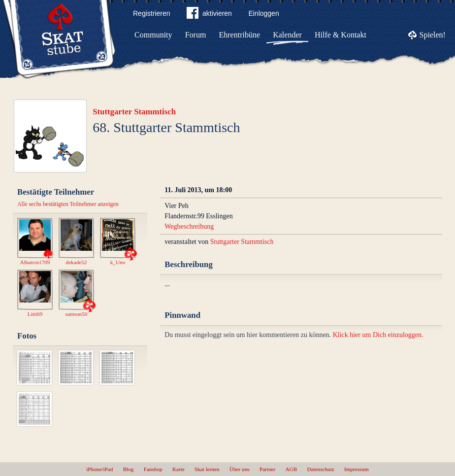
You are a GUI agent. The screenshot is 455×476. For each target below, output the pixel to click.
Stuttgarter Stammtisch (134, 112)
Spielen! (433, 35)
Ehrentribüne (240, 35)
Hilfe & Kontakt (341, 35)
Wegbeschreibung (189, 226)
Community (153, 35)
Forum (196, 35)
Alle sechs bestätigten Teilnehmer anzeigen (68, 204)
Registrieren (151, 13)
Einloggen (263, 13)
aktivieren (209, 15)
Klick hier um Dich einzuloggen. (378, 335)
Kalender (287, 35)
